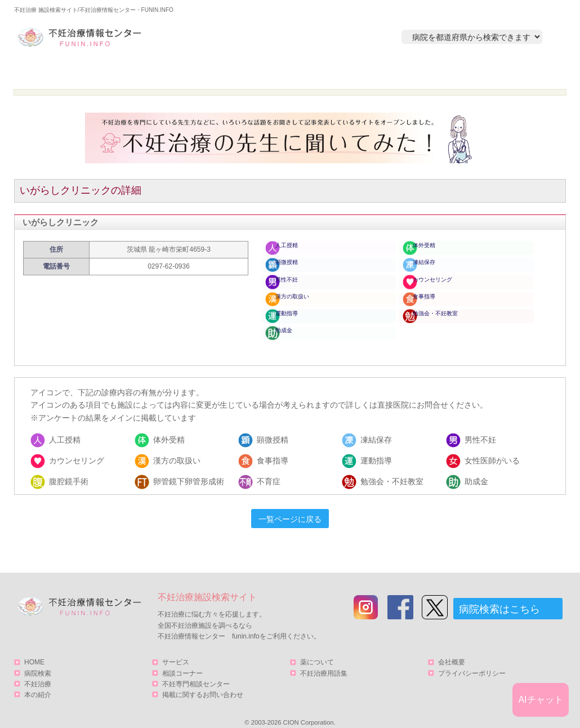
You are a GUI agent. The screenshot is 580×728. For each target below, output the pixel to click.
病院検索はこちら (499, 597)
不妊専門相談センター (196, 672)
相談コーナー (182, 661)
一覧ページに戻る (290, 507)
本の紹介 (392, 71)
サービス (506, 71)
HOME (68, 71)
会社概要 (452, 650)
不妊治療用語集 (324, 661)
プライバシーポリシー (472, 661)
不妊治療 (38, 672)
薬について (317, 650)
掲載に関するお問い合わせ (203, 682)
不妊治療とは (284, 71)
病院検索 (176, 71)
